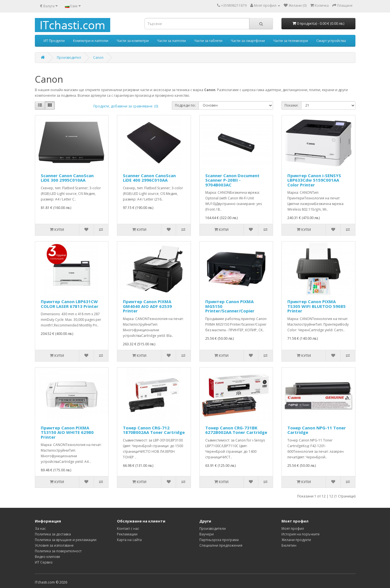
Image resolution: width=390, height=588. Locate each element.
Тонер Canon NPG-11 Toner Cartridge (317, 430)
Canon (98, 58)
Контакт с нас (128, 529)
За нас (40, 529)
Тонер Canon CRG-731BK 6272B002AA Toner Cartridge (236, 430)
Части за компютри (133, 41)
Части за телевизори (291, 41)
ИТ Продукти (54, 41)
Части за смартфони (248, 41)
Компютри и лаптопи (91, 41)
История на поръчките (301, 534)
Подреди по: (185, 105)
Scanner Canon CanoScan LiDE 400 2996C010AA (149, 178)
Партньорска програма (219, 540)
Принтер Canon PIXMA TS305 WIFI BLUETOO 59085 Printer (316, 306)
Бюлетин (289, 545)
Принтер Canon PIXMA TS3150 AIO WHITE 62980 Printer (67, 432)
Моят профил (293, 529)
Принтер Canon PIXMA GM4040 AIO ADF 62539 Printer (147, 306)
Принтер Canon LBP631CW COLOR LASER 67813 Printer (70, 304)
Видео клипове (48, 557)
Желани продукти (296, 540)
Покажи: (291, 105)
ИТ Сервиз (44, 562)
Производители (213, 529)
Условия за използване (54, 545)
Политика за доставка (53, 534)
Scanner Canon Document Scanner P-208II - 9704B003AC (232, 180)
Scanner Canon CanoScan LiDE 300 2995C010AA (67, 178)
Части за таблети (208, 41)
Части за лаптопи (172, 41)
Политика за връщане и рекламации (66, 540)
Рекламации (127, 534)
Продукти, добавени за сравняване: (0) (126, 106)
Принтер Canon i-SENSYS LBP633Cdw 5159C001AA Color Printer (314, 180)
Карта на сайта (129, 540)
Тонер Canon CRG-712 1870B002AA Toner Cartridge (154, 430)
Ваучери (207, 534)
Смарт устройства (331, 41)
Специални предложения (221, 545)
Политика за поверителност (58, 551)
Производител (69, 58)
